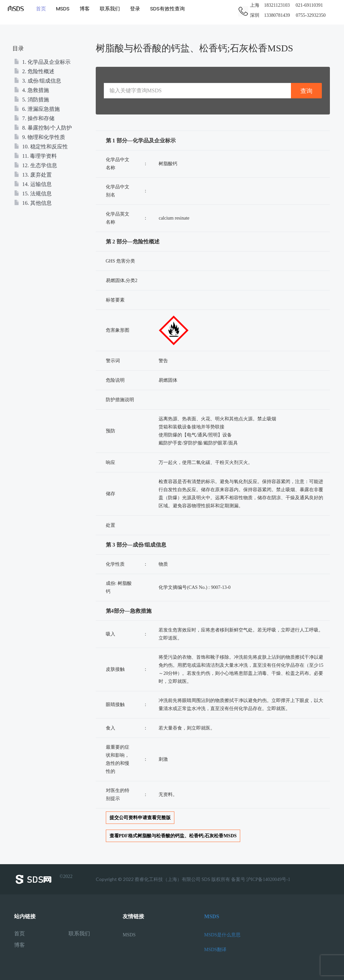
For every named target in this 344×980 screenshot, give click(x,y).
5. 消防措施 (32, 100)
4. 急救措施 (32, 90)
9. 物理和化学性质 (40, 137)
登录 (134, 8)
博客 (84, 8)
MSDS (62, 8)
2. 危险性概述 (34, 71)
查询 (306, 91)
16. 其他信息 (33, 203)
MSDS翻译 (215, 950)
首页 (40, 8)
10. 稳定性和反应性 (41, 147)
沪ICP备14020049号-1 (268, 879)
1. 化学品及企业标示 (42, 62)
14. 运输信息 (33, 184)
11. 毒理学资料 (35, 156)
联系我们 (109, 8)
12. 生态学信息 (36, 165)
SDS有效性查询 (167, 8)
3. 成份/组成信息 (38, 81)
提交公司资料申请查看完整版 (140, 818)
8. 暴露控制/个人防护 (43, 128)
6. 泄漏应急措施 (37, 109)
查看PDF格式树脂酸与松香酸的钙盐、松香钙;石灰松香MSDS (173, 836)
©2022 (43, 879)
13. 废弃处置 (33, 175)
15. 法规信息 (33, 194)
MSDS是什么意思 (222, 935)
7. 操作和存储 (34, 118)
